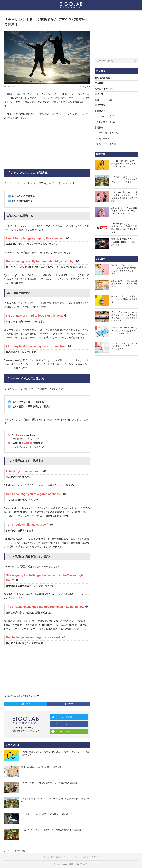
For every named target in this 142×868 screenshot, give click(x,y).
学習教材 (99, 127)
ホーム (7, 851)
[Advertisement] (47, 144)
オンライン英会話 (105, 116)
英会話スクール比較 (106, 122)
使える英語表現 (102, 78)
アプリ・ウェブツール (107, 133)
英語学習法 (100, 105)
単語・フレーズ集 (103, 100)
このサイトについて (91, 857)
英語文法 (99, 94)
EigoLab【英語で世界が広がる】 (74, 864)
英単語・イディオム (104, 89)
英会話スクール (102, 111)
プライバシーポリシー (72, 857)
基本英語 (99, 83)
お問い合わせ (56, 857)
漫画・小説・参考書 (106, 144)
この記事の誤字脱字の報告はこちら (22, 696)
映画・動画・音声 (105, 139)
